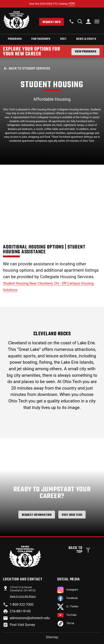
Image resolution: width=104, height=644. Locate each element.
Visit (63, 39)
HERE (72, 3)
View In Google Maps (23, 596)
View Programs (86, 52)
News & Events (86, 39)
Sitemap (52, 637)
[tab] (15, 39)
